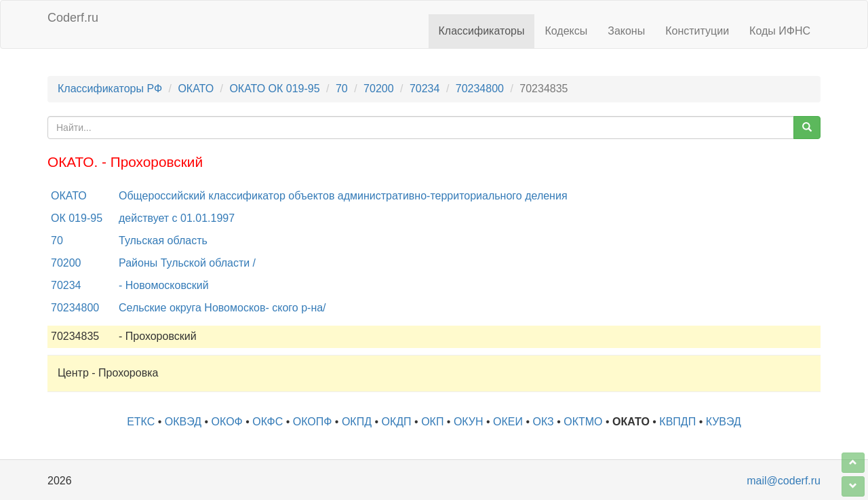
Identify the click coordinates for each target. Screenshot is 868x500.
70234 (425, 89)
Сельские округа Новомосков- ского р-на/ (222, 308)
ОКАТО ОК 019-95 (274, 89)
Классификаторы (482, 31)
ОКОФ (227, 422)
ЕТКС (141, 422)
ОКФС (268, 422)
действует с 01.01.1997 (177, 218)
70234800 (480, 89)
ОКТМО (583, 422)
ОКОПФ (313, 422)
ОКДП (397, 422)
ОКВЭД (183, 422)
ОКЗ (544, 422)
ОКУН (469, 422)
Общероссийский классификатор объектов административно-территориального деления (343, 196)
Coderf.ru (73, 18)
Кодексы (566, 31)
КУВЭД (724, 422)
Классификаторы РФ (110, 89)
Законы (626, 31)
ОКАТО (196, 89)
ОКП (432, 422)
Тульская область (163, 241)
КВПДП (677, 422)
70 (342, 89)
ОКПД (357, 422)
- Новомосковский (164, 285)
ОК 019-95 (77, 218)
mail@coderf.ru (784, 481)
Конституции (697, 31)
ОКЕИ (508, 422)
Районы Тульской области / (187, 263)
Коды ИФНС (780, 31)
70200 (379, 89)
